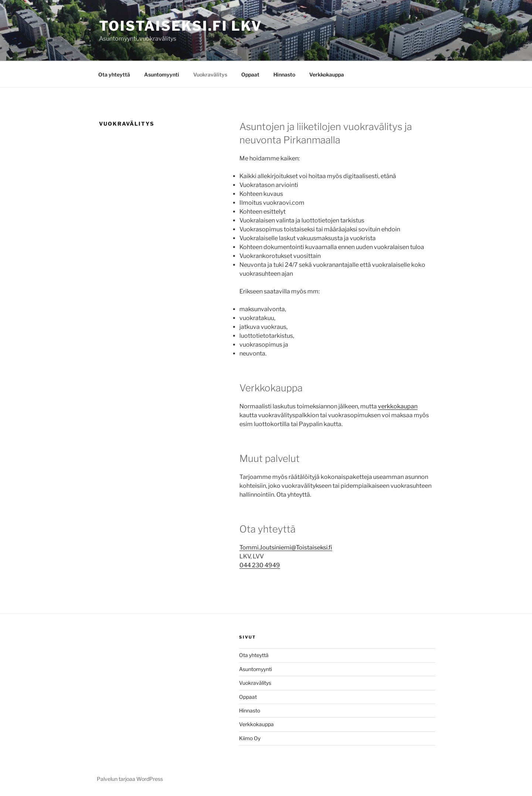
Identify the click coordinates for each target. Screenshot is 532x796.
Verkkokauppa (327, 74)
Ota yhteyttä (114, 74)
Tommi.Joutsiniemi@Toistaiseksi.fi (286, 547)
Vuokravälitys (210, 74)
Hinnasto (284, 74)
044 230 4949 (260, 565)
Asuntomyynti (162, 74)
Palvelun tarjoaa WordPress (130, 779)
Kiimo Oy (250, 738)
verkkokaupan (398, 406)
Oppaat (250, 74)
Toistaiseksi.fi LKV (181, 26)
